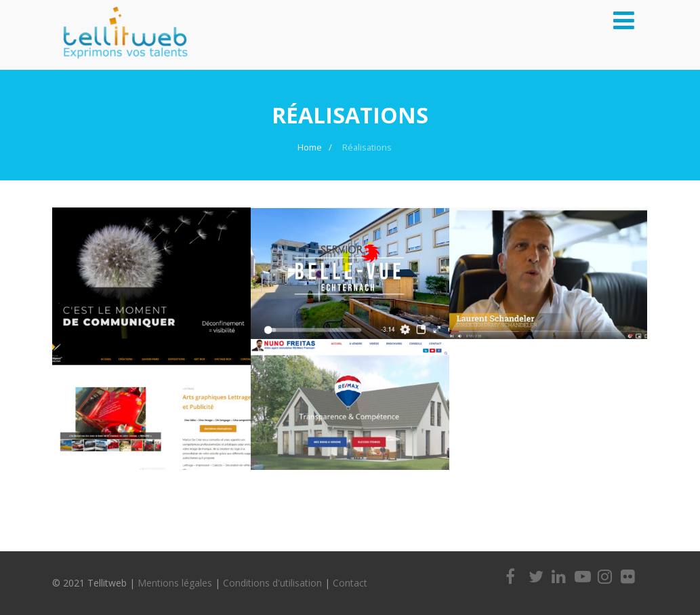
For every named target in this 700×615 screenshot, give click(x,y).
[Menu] (624, 20)
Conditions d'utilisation (272, 583)
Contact (350, 583)
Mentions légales (175, 583)
